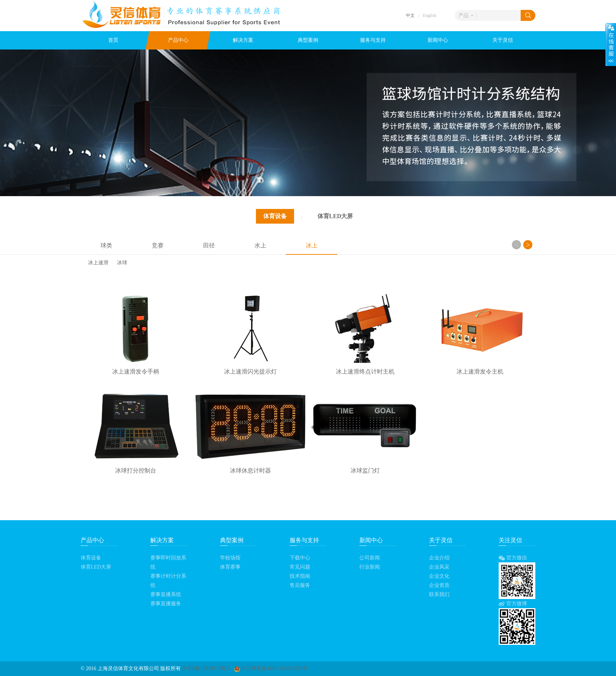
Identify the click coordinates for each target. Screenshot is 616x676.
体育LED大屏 (335, 216)
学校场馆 (230, 558)
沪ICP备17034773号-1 (206, 668)
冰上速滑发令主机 (480, 372)
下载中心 (300, 558)
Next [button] (528, 245)
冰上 (312, 245)
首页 (113, 40)
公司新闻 (370, 558)
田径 (209, 245)
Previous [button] (516, 245)
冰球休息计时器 (250, 471)
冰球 (122, 263)
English (430, 15)
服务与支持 (373, 40)
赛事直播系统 (166, 594)
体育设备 (275, 216)
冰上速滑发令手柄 (136, 372)
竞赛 (158, 245)
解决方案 (243, 40)
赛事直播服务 (166, 604)
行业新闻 (370, 567)
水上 (260, 245)
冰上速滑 (98, 263)
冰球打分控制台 (136, 471)
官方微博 (513, 604)
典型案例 (308, 40)
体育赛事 (230, 567)
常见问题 (300, 567)
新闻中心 (438, 40)
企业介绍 (439, 558)
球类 (106, 245)
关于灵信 (503, 40)
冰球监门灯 (365, 471)
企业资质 (439, 585)
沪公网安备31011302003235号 (271, 668)
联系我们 (439, 594)
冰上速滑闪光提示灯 (250, 372)
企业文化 (439, 576)
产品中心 (178, 40)
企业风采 (439, 567)
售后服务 (300, 585)
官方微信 (513, 558)
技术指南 (300, 576)
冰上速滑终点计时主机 (365, 372)
